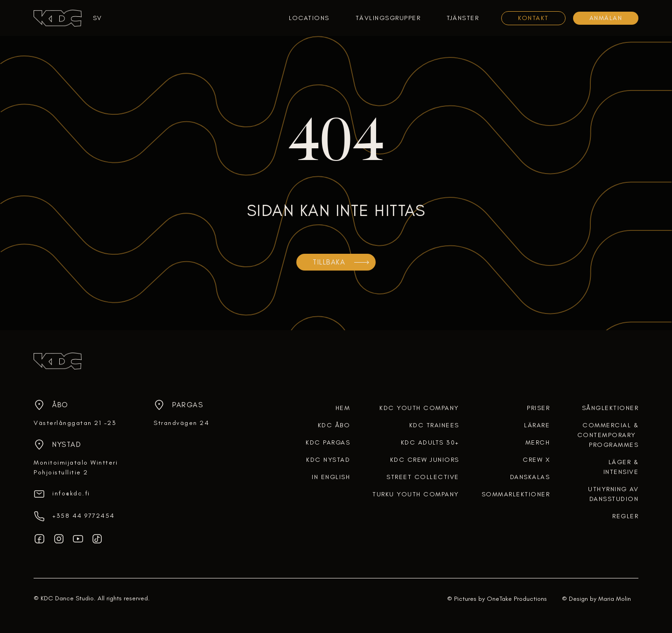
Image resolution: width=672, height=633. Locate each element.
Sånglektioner (610, 408)
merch (538, 442)
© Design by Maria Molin (596, 599)
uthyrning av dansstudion (613, 494)
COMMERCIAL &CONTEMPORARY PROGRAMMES (608, 435)
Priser (538, 408)
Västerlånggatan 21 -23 (75, 423)
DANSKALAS (530, 477)
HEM (343, 408)
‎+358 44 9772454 (84, 516)
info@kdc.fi (71, 493)
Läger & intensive (621, 467)
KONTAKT (533, 18)
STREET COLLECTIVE (423, 477)
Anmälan (606, 18)
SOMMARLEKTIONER (516, 494)
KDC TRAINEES (434, 425)
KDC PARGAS (328, 442)
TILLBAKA (329, 262)
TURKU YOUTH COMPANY (416, 494)
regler (625, 516)
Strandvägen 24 (181, 423)
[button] (94, 18)
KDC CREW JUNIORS (425, 460)
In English (331, 477)
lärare (537, 425)
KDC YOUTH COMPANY (419, 408)
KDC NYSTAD (328, 460)
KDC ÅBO (334, 425)
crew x (536, 460)
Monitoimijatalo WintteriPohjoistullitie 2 (76, 467)
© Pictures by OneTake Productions (497, 599)
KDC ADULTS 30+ (430, 442)
